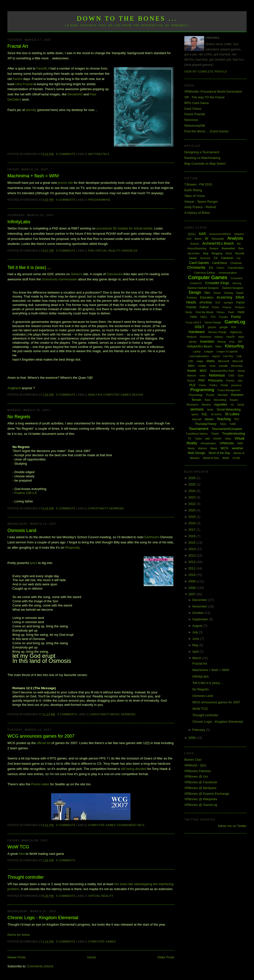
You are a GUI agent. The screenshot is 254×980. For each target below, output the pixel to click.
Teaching (224, 419)
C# (216, 258)
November (200, 606)
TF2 (237, 419)
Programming (99, 200)
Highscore (236, 332)
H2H (234, 327)
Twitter (198, 439)
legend (216, 356)
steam (209, 419)
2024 (192, 491)
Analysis (95, 395)
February (199, 730)
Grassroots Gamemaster (60, 279)
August (198, 626)
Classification (236, 268)
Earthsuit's (152, 537)
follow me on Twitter (232, 826)
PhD (91, 251)
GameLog (235, 322)
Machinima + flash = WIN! (33, 176)
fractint (17, 79)
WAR (240, 443)
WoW (226, 458)
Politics (213, 385)
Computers (237, 278)
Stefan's (77, 274)
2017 (192, 530)
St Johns (216, 414)
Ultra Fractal (24, 84)
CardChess (220, 263)
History (219, 337)
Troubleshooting (234, 433)
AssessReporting (197, 248)
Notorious (191, 120)
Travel (215, 434)
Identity (193, 342)
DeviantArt (75, 94)
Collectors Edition (205, 273)
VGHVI (217, 439)
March (197, 658)
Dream (217, 293)
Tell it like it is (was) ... (29, 267)
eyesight (228, 303)
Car (239, 258)
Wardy (191, 448)
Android (194, 244)
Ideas (241, 337)
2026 (192, 478)
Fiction (215, 307)
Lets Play (228, 356)
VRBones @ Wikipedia (201, 799)
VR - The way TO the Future (205, 97)
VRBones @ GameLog (201, 805)
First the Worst (204, 312)
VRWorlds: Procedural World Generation (213, 92)
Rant (207, 400)
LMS (191, 361)
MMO (191, 366)
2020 (192, 510)
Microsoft (224, 361)
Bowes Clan (193, 760)
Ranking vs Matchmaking (202, 158)
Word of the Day (219, 453)
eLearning (224, 297)
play (240, 381)
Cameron (227, 258)
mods (212, 366)
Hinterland (206, 337)
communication (228, 273)
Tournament (127, 825)
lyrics (33, 563)
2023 (192, 497)
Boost (229, 253)
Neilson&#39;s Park (222, 371)
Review (206, 405)
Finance (227, 307)
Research (192, 405)
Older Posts (166, 957)
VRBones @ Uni (196, 776)
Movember (237, 366)
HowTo (231, 337)
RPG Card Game (197, 103)
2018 (192, 523)
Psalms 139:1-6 (26, 493)
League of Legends (227, 352)
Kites (219, 346)
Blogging (217, 253)
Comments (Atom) (40, 966)
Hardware (197, 332)
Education (207, 298)
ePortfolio (206, 302)
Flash (231, 312)
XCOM (236, 458)
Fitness (221, 312)
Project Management (229, 390)
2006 (192, 738)
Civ (211, 268)
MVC (203, 371)
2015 (192, 543)
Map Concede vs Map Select (205, 164)
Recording (220, 400)
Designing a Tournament (202, 152)
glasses (212, 327)
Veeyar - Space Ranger (201, 202)
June (196, 639)
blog (206, 253)
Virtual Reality (108, 251)
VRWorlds (129, 251)
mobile (202, 366)
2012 (192, 562)
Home (92, 957)
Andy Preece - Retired (200, 207)
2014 (192, 549)
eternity (31, 110)
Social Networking (229, 410)
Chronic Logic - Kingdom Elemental (43, 918)
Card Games (199, 263)
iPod (232, 342)
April (196, 652)
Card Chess (193, 109)
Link (239, 356)
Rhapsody (72, 547)
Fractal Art (18, 46)
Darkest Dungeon (233, 288)
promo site (66, 183)
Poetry (203, 385)
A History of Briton (197, 213)
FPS (213, 317)
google (224, 327)
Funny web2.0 (193, 322)
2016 (192, 536)
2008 (192, 588)
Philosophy (215, 380)
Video (228, 439)
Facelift (41, 68)
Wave (214, 448)
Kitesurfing (234, 346)
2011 (192, 568)
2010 (192, 575)
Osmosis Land (22, 530)
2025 (192, 484)
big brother (194, 253)
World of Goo (211, 458)
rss (232, 405)
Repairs (234, 400)
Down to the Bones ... (127, 19)
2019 (192, 517)
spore (195, 414)
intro (22, 854)
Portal (224, 385)
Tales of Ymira (194, 196)
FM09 (193, 317)
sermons (117, 509)
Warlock (202, 448)
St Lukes (232, 414)
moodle (223, 366)
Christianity (98, 509)
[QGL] (192, 234)
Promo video (40, 784)
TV (190, 439)
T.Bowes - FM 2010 (198, 184)
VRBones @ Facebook (201, 782)
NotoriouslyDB (195, 126)
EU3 (218, 303)
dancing (237, 283)
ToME (233, 424)
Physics (230, 381)
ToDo (223, 424)
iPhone (222, 342)
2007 (192, 594)
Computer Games (117, 395)
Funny (236, 317)
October (198, 613)
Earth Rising (193, 190)
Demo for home (19, 935)
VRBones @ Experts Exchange (207, 794)
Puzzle (210, 395)
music (116, 714)
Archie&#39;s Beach (218, 243)
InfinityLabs (19, 222)
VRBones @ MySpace (200, 788)
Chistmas (236, 263)
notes (202, 376)
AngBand (14, 388)
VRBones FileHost (197, 771)
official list (44, 743)
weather (237, 448)
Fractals (102, 154)
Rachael (223, 395)
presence (236, 385)
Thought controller (26, 877)
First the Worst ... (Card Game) (206, 131)
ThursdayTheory (206, 424)
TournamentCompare (227, 429)
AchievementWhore (220, 234)
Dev (207, 293)
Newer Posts (17, 957)
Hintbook (191, 337)
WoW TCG (18, 847)
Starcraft (197, 419)
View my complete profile (206, 72)
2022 (192, 504)
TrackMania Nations (197, 434)
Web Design (197, 453)
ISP (240, 342)
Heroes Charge (217, 332)
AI (206, 238)
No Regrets (19, 417)
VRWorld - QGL (196, 765)
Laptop (197, 352)
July (196, 632)
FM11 (204, 317)
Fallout (204, 307)
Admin (198, 239)
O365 (231, 376)
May (196, 645)
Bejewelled (228, 248)
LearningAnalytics (199, 356)
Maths (211, 361)
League (209, 351)
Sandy (241, 405)
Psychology (196, 395)
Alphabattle (218, 239)
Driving (229, 293)
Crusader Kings (217, 283)
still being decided (134, 769)
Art (91, 154)
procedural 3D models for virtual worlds (124, 228)
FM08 (241, 312)
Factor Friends (195, 114)
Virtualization (208, 443)
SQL (205, 414)
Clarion (221, 268)
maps (200, 361)
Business (205, 258)
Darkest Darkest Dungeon (203, 288)
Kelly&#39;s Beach (200, 346)
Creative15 (196, 283)
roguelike (221, 404)
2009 (192, 581)
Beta (241, 248)
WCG (141, 825)
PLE (193, 385)
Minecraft (238, 361)
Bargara (214, 248)
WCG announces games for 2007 (41, 736)
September (201, 619)
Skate (210, 410)
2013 (192, 555)
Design (138, 395)
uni (207, 438)
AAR (202, 234)
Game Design (213, 322)
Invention (207, 341)
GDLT (200, 327)
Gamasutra (115, 274)
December (200, 600)
